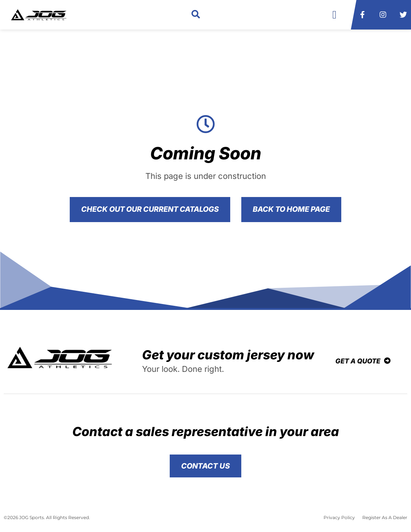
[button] (196, 15)
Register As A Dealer (385, 517)
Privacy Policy (339, 517)
